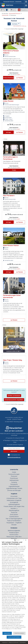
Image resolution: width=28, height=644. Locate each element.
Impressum (5, 642)
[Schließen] (26, 540)
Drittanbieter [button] (23, 642)
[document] (14, 586)
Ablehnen (7, 633)
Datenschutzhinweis (14, 642)
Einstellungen (19, 633)
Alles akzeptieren (14, 637)
